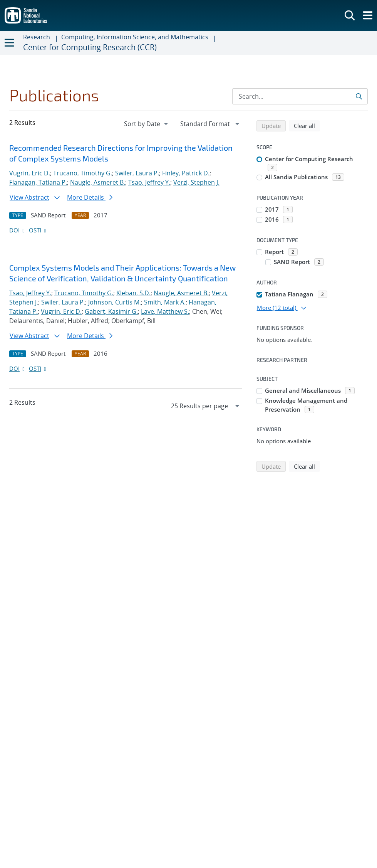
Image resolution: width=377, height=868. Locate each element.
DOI (18, 230)
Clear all (307, 125)
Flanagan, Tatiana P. (38, 182)
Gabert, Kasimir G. (111, 311)
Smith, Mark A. (165, 302)
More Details (90, 197)
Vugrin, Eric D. (30, 173)
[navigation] (147, 124)
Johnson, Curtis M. (115, 302)
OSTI (38, 230)
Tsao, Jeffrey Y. (149, 182)
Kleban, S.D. (133, 293)
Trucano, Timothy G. (83, 173)
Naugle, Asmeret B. (98, 182)
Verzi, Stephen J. (196, 182)
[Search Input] (300, 96)
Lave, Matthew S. (165, 311)
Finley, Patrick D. (186, 173)
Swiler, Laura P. (137, 173)
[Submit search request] (359, 96)
